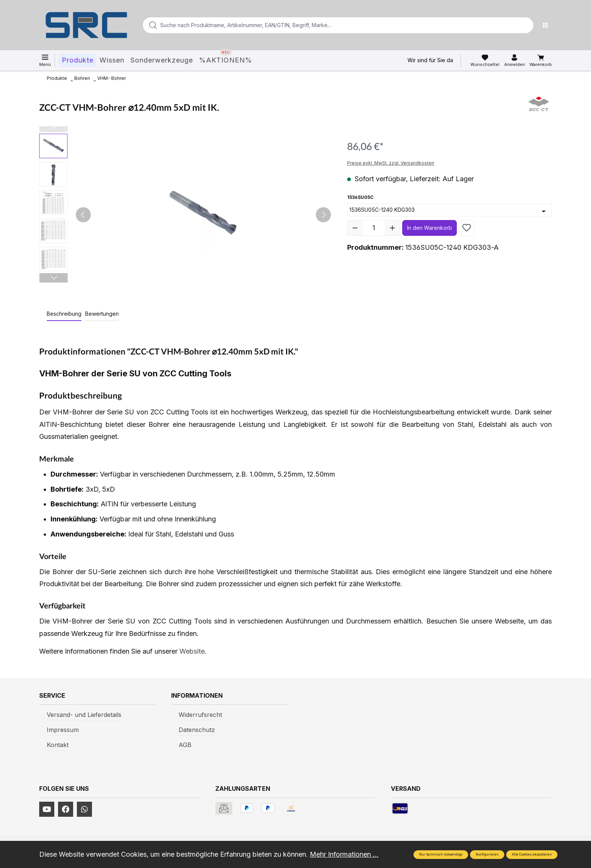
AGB (185, 745)
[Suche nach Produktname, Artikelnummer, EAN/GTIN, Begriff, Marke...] (326, 25)
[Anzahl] (374, 228)
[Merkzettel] (485, 61)
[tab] (64, 314)
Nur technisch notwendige (441, 854)
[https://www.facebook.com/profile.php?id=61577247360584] (66, 809)
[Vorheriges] (83, 215)
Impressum (63, 730)
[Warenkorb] (541, 61)
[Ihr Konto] (515, 61)
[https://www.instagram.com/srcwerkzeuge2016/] (84, 809)
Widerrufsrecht (200, 715)
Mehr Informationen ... (344, 854)
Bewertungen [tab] (102, 314)
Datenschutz (197, 730)
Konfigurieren (487, 854)
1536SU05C (360, 197)
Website (192, 651)
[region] (186, 215)
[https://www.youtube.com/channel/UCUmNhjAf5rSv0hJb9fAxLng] (47, 809)
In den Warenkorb (429, 228)
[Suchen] (525, 25)
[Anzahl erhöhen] (392, 228)
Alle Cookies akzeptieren (532, 854)
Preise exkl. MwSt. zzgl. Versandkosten (391, 163)
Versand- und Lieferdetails (84, 715)
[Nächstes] (323, 215)
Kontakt (58, 745)
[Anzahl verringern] (355, 228)
